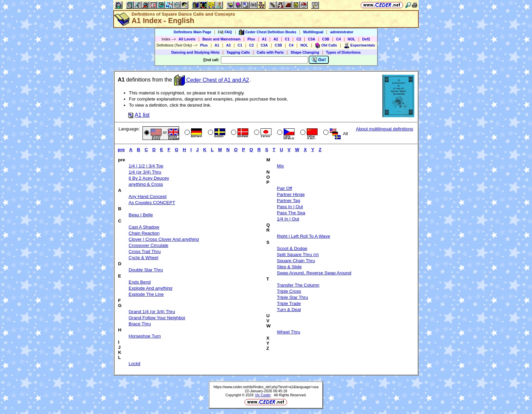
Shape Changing (305, 52)
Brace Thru (140, 324)
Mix (280, 166)
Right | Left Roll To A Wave (303, 236)
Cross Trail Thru (145, 251)
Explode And (150, 288)
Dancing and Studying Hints (195, 52)
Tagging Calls (238, 52)
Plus (251, 39)
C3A (312, 39)
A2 (276, 39)
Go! (319, 60)
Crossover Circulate (148, 245)
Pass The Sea (291, 213)
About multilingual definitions (385, 129)
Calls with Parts (270, 52)
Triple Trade (289, 303)
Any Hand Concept (148, 196)
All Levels (187, 39)
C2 (299, 39)
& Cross (146, 184)
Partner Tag (289, 201)
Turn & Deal (289, 310)
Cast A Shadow (144, 227)
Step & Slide (289, 267)
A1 (264, 39)
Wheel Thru (289, 332)
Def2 (366, 39)
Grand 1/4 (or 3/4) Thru (152, 312)
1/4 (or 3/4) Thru (145, 172)
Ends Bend (140, 282)
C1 (287, 39)
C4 (339, 39)
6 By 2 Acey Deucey (149, 178)
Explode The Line (146, 294)
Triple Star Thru (292, 297)
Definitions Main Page (193, 32)
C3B (326, 39)
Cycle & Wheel (143, 258)
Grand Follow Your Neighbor (157, 318)
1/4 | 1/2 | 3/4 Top (146, 166)
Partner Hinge (291, 194)
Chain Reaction (144, 233)
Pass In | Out (290, 207)
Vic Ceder (263, 395)
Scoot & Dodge (292, 248)
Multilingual (313, 32)
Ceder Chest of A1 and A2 (212, 80)
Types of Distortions (343, 52)
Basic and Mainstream (221, 39)
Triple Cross (289, 291)
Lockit (135, 364)
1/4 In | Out (288, 219)
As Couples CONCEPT (152, 203)
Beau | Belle (141, 215)
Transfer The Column (298, 285)
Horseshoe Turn (145, 336)
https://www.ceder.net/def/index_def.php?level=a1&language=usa (266, 387)
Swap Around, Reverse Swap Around (314, 273)
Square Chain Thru (296, 261)
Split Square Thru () (298, 255)
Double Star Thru (146, 270)
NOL (352, 39)
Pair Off (284, 188)
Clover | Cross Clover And (164, 239)
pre (121, 150)
